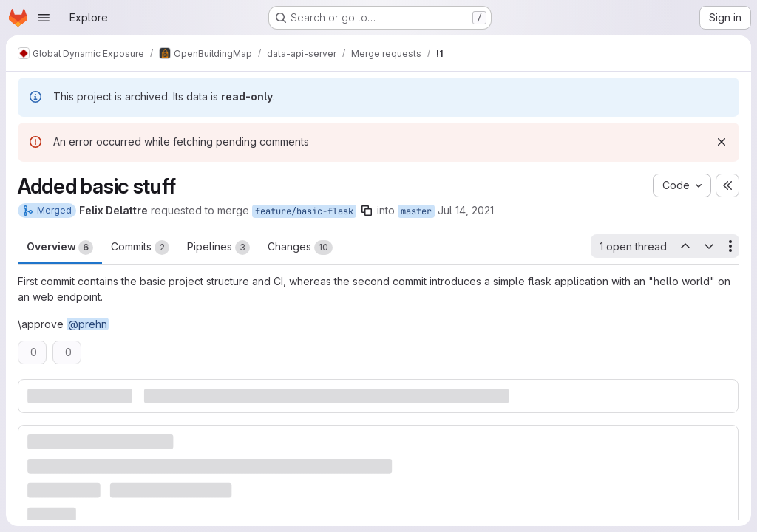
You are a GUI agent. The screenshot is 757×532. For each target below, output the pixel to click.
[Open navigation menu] (44, 18)
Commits (140, 248)
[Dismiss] (722, 142)
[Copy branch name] (367, 211)
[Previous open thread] (685, 246)
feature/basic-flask (304, 211)
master (416, 211)
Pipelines (218, 248)
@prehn (88, 324)
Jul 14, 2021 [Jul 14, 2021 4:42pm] (466, 210)
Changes (300, 248)
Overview (60, 248)
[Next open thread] (709, 246)
